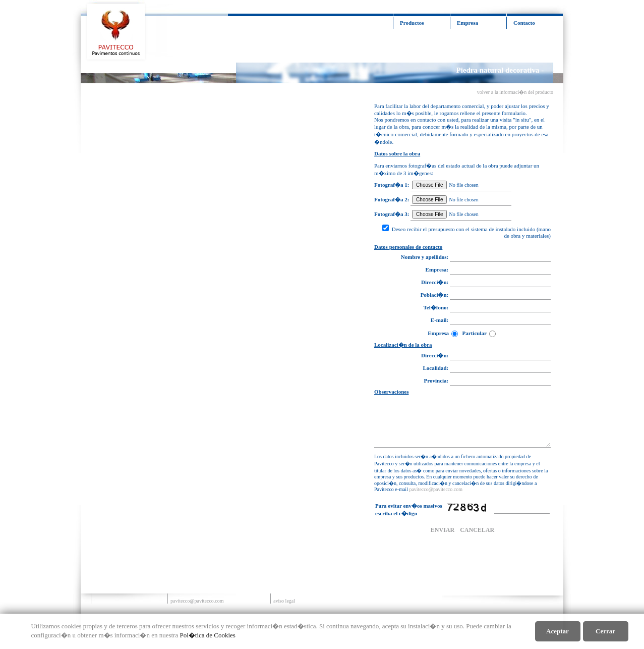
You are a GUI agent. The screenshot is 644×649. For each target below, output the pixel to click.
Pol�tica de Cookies (208, 635)
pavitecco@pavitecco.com (436, 489)
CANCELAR (477, 530)
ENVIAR (443, 530)
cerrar (605, 631)
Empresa (467, 23)
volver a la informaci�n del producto (515, 92)
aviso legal (284, 601)
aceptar (558, 631)
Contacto (524, 23)
